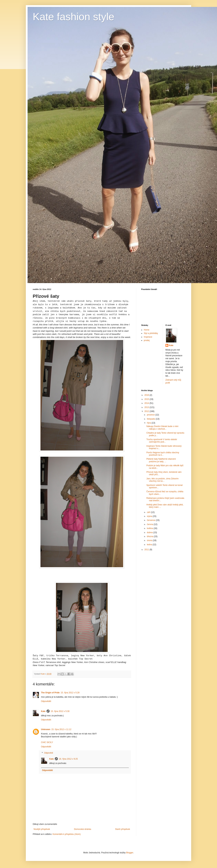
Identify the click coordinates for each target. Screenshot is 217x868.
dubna (150, 532)
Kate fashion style (74, 17)
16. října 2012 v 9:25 (68, 759)
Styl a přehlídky (151, 333)
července (151, 520)
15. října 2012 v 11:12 (61, 729)
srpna (150, 516)
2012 (147, 411)
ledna (150, 545)
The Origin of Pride (50, 693)
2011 (147, 550)
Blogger (130, 853)
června (150, 524)
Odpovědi (48, 753)
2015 (147, 399)
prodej (147, 340)
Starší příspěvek (123, 829)
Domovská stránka (83, 829)
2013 (147, 407)
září (149, 512)
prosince (151, 415)
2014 (147, 403)
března (150, 536)
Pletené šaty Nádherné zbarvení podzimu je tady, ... (161, 460)
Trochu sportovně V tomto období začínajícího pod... (162, 441)
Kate (43, 711)
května (150, 528)
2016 (147, 395)
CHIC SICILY (47, 742)
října (149, 423)
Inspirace (148, 337)
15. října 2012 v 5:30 (60, 711)
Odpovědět (46, 701)
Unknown (46, 729)
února (150, 540)
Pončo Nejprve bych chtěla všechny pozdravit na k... (163, 454)
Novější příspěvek (42, 829)
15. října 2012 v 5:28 (70, 693)
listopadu (151, 419)
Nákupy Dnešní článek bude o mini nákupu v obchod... (162, 428)
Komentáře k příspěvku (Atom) (67, 834)
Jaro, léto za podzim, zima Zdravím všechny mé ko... (162, 480)
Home (147, 330)
